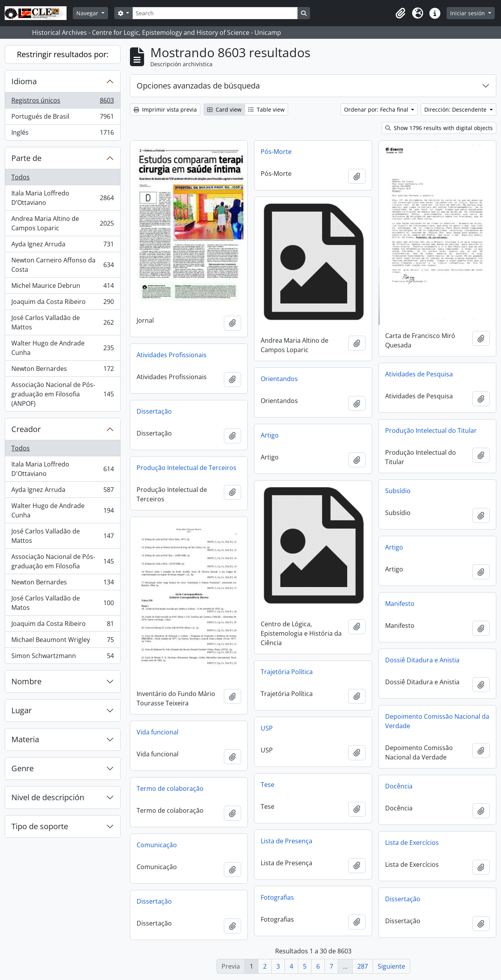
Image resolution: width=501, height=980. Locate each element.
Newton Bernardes (62, 370)
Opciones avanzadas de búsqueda (198, 86)
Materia (25, 739)
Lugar (22, 710)
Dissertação (154, 411)
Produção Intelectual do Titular (431, 430)
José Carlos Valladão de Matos (62, 603)
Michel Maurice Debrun (62, 287)
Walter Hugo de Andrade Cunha (62, 348)
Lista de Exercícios (412, 843)
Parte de (26, 158)
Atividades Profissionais (172, 355)
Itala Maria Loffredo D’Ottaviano (62, 198)
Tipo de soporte (40, 826)
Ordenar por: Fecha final (377, 109)
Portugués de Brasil (62, 118)
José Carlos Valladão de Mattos (62, 322)
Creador (26, 429)
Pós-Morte (276, 152)
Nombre (26, 681)
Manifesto (400, 604)
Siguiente (391, 966)
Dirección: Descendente (456, 109)
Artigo (270, 435)
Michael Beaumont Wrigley (62, 641)
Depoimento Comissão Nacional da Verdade (437, 721)
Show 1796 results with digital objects (439, 128)
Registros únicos (62, 102)
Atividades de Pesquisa (419, 374)
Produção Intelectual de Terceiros (187, 468)
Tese (268, 785)
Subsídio (398, 491)
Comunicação (157, 845)
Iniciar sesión (468, 13)
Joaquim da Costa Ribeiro (62, 303)
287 (363, 966)
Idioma (24, 81)
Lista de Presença (287, 841)
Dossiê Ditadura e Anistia (422, 660)
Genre (23, 768)
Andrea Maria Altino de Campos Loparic (62, 223)
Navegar (88, 13)
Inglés (62, 134)
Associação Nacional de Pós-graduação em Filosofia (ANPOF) (62, 394)
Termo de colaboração (170, 788)
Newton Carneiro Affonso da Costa (62, 265)
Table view (266, 109)
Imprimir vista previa (165, 109)
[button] (400, 13)
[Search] (215, 13)
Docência (399, 786)
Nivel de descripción (48, 797)
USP (267, 728)
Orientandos (279, 379)
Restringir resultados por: (63, 54)
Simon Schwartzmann (62, 657)
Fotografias (277, 897)
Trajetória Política (287, 672)
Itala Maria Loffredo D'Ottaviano (62, 469)
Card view (224, 109)
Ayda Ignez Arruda (62, 246)
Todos (21, 177)
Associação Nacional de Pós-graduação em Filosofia (62, 561)
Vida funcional (158, 732)
